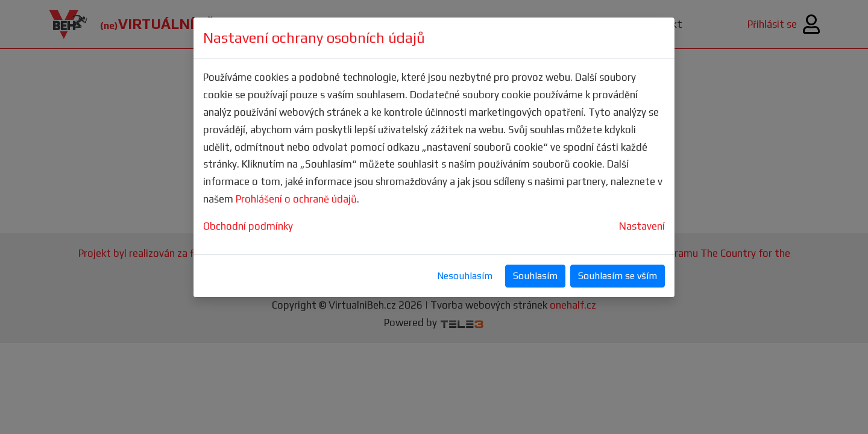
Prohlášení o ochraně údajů (296, 199)
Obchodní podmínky (248, 226)
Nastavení (642, 226)
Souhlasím (535, 276)
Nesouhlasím (465, 276)
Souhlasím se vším (618, 276)
